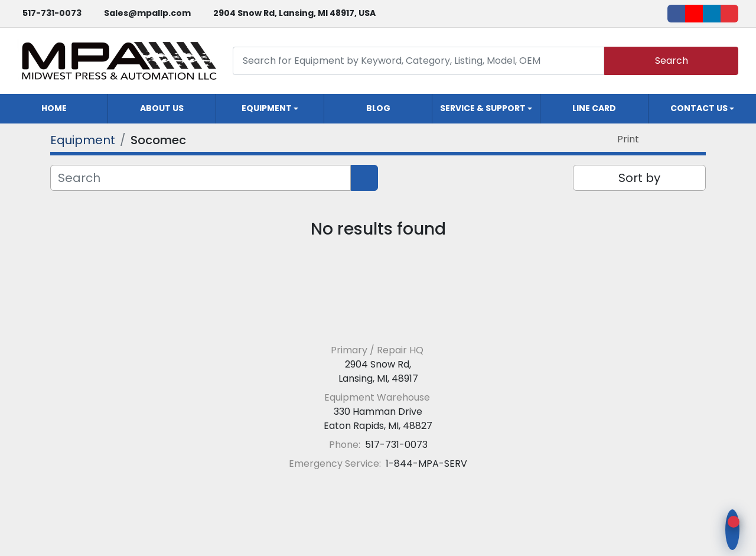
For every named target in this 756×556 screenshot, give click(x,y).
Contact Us (699, 108)
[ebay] (729, 14)
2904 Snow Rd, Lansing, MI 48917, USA (294, 13)
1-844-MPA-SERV (425, 464)
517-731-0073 (52, 13)
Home (54, 108)
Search (672, 61)
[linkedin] (712, 14)
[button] (270, 109)
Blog (378, 108)
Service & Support (483, 108)
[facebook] (676, 14)
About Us (162, 108)
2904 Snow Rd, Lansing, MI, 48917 (378, 371)
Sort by (639, 178)
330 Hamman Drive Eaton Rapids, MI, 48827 (378, 419)
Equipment (267, 108)
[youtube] (694, 14)
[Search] (418, 61)
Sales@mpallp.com (147, 13)
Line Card (594, 108)
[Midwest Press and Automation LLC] (378, 322)
